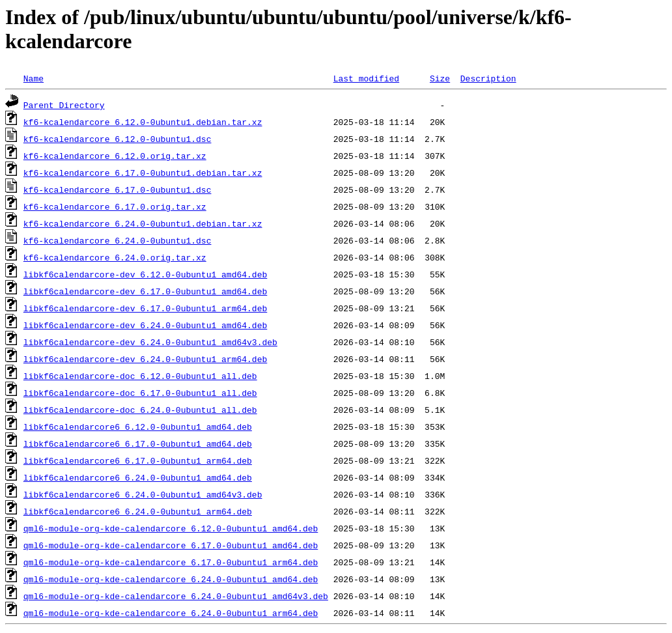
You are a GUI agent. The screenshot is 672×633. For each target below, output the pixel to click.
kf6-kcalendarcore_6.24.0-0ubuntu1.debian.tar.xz (143, 223)
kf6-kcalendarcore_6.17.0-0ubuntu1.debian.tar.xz (143, 173)
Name (34, 78)
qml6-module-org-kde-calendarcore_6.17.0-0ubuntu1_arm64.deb (171, 562)
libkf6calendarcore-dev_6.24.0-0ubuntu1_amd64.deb (145, 325)
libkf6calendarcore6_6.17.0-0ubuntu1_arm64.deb (138, 460)
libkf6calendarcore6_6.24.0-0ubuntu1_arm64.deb (138, 511)
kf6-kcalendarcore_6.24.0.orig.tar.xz (115, 257)
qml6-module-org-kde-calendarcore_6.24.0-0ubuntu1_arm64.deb (171, 613)
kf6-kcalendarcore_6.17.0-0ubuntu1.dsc (118, 190)
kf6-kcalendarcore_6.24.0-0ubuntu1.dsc (118, 240)
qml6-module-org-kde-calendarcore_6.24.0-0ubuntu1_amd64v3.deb (176, 596)
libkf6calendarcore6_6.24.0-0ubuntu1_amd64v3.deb (143, 494)
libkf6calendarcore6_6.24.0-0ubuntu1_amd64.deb (138, 477)
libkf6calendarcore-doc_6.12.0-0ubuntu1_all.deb (140, 376)
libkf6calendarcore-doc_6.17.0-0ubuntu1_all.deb (140, 393)
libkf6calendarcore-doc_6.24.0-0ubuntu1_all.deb (140, 410)
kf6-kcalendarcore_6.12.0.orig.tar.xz (115, 156)
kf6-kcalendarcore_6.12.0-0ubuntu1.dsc (118, 139)
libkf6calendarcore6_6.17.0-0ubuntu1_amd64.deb (138, 443)
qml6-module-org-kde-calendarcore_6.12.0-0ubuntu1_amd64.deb (171, 528)
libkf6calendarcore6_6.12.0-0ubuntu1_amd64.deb (138, 427)
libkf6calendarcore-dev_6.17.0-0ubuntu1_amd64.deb (145, 291)
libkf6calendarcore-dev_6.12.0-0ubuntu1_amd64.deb (145, 274)
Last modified (366, 78)
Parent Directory (64, 105)
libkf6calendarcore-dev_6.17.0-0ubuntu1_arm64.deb (145, 308)
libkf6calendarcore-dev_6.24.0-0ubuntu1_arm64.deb (145, 359)
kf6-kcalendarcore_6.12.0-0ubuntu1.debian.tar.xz (143, 122)
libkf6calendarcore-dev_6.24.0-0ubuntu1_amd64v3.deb (150, 342)
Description (488, 78)
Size (440, 78)
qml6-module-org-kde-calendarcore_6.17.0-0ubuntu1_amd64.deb (171, 545)
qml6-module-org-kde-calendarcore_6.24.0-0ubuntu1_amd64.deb (171, 579)
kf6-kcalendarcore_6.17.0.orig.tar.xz (115, 206)
